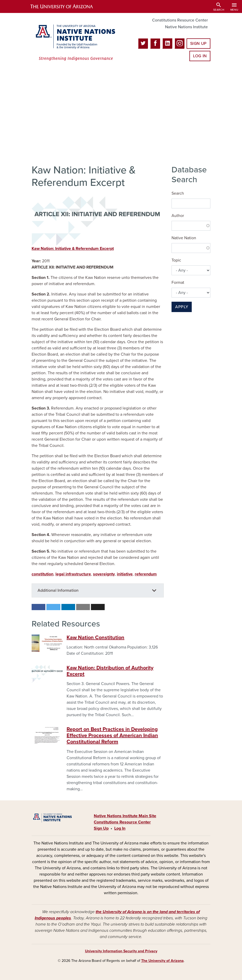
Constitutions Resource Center (180, 20)
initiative (125, 574)
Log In (200, 56)
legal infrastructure (73, 574)
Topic (176, 260)
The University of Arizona (162, 961)
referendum (146, 574)
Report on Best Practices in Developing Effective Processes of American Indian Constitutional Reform (112, 736)
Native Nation (184, 238)
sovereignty (104, 574)
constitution (42, 574)
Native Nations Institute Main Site (125, 816)
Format (178, 283)
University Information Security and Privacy (121, 951)
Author (178, 216)
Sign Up (198, 44)
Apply (182, 307)
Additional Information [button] (58, 590)
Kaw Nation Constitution (95, 638)
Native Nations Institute (186, 27)
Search (178, 193)
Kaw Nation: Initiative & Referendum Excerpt (73, 249)
